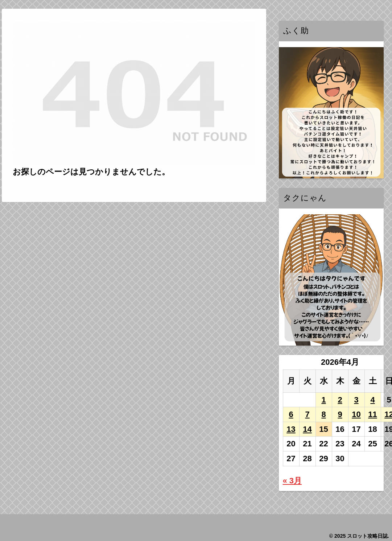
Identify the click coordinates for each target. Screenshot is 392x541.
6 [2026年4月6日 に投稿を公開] (291, 414)
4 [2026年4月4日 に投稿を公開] (372, 400)
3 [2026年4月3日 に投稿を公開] (356, 400)
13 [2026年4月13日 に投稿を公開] (291, 429)
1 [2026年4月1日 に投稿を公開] (323, 400)
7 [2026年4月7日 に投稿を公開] (307, 414)
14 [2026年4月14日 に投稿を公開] (307, 429)
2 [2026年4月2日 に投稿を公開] (340, 400)
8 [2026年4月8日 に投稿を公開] (323, 414)
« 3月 (292, 481)
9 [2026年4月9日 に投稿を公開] (340, 414)
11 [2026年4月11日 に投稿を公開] (372, 414)
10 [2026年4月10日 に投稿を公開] (356, 414)
